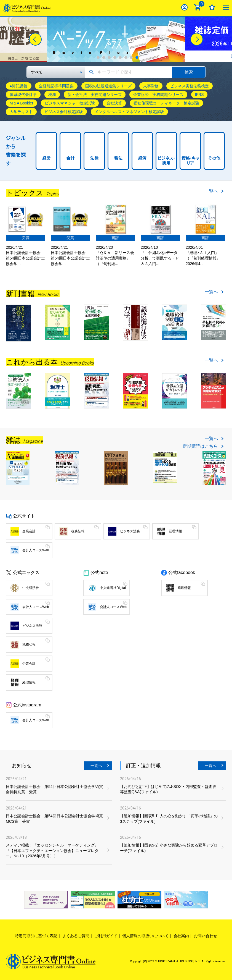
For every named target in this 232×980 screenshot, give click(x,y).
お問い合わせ (206, 936)
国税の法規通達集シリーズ (108, 86)
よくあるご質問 (76, 936)
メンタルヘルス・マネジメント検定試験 (129, 112)
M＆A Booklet (21, 103)
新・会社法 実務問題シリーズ (95, 95)
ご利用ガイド (106, 936)
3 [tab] (109, 57)
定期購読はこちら (200, 446)
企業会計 (29, 531)
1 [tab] (98, 57)
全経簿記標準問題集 (56, 86)
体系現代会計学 (23, 95)
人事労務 (151, 86)
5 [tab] (120, 57)
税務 (52, 95)
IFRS (199, 95)
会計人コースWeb (36, 550)
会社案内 (181, 936)
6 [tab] (126, 57)
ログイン (184, 7)
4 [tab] (115, 57)
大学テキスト (21, 112)
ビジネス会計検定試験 (64, 112)
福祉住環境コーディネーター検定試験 (166, 103)
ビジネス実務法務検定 (190, 86)
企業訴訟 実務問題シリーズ (158, 95)
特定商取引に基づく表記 (36, 936)
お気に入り (212, 7)
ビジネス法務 (130, 531)
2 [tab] (104, 57)
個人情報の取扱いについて (145, 936)
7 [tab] (131, 57)
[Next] (197, 39)
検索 (189, 72)
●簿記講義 (18, 86)
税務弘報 (78, 531)
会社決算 (114, 103)
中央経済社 (31, 588)
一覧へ (211, 191)
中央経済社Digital (113, 588)
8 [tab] (137, 57)
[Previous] (35, 39)
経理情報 (175, 531)
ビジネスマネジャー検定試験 (70, 103)
